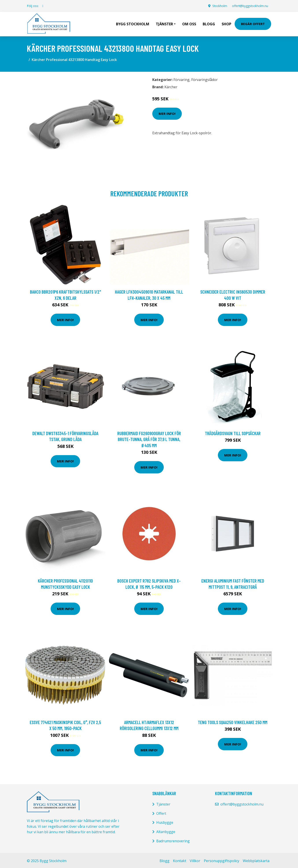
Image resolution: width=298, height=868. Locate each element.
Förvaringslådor (204, 79)
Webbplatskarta (256, 860)
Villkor (195, 860)
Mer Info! (167, 112)
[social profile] (43, 6)
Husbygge (165, 821)
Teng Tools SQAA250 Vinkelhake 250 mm (233, 721)
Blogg (209, 23)
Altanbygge (166, 831)
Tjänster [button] (164, 23)
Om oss (189, 23)
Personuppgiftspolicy (222, 860)
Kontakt (180, 860)
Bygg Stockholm (133, 23)
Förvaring (181, 79)
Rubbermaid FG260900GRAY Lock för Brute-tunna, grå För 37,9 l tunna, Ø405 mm (149, 438)
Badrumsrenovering (173, 840)
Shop (226, 23)
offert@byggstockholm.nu (249, 6)
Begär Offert (253, 23)
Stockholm (218, 6)
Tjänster (163, 803)
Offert (161, 812)
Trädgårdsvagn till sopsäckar (233, 432)
